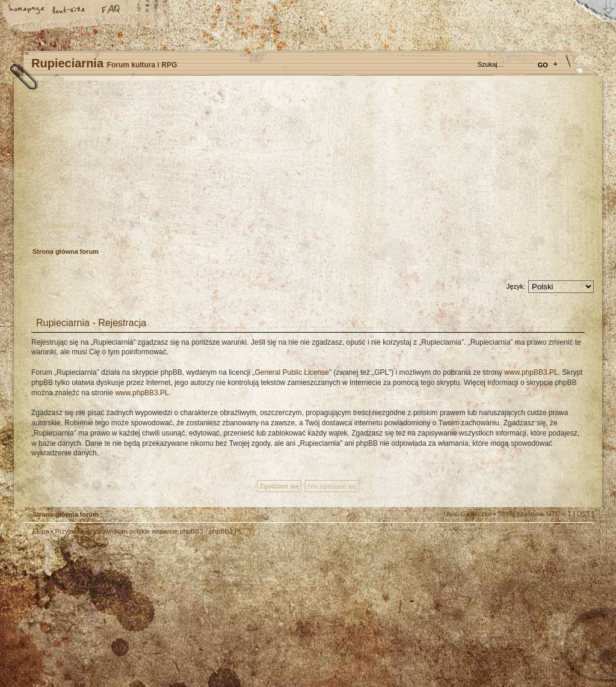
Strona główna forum (306, 166)
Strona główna (27, 10)
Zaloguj (62, 225)
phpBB (158, 612)
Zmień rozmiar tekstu (69, 10)
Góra (579, 540)
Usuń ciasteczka (467, 514)
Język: (516, 286)
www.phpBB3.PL (531, 372)
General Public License (291, 372)
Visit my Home (558, 647)
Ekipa (41, 531)
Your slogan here (212, 613)
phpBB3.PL (226, 531)
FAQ (111, 10)
